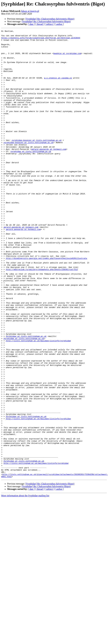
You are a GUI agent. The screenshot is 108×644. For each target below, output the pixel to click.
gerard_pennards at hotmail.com (49, 173)
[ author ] (59, 24)
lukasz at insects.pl (30, 11)
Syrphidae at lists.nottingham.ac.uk (26, 398)
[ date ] (31, 24)
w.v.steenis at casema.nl (58, 88)
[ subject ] (50, 24)
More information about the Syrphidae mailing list (25, 585)
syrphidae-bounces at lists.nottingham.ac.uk (37, 162)
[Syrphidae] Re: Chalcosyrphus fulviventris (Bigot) (50, 19)
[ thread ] (40, 24)
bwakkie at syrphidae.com (67, 58)
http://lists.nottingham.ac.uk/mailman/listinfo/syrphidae (38, 403)
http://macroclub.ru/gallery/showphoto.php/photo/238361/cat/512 (42, 317)
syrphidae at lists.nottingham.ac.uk (31, 176)
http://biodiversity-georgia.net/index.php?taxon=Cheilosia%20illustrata (46, 304)
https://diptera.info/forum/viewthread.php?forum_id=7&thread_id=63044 (41, 39)
